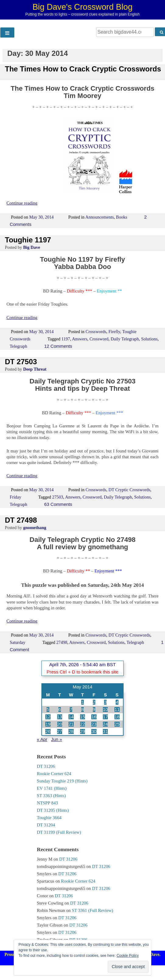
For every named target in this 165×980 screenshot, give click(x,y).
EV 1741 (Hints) (52, 788)
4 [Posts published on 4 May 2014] (117, 702)
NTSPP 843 (47, 803)
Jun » (57, 739)
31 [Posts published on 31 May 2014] (105, 731)
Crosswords (96, 332)
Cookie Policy (128, 956)
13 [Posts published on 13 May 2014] (60, 717)
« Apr (42, 739)
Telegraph (18, 346)
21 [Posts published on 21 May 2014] (71, 724)
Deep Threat (35, 369)
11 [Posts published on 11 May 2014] (117, 710)
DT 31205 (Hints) (53, 810)
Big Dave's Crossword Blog (83, 7)
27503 (58, 497)
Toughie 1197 (28, 240)
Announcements (100, 217)
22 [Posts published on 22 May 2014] (82, 724)
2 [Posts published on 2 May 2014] (94, 702)
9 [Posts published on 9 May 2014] (94, 710)
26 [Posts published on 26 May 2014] (48, 731)
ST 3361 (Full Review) (93, 910)
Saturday (18, 642)
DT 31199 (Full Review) (59, 832)
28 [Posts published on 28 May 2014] (71, 731)
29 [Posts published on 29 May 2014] (82, 731)
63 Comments (58, 504)
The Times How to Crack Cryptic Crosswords (83, 69)
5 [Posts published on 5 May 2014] (48, 710)
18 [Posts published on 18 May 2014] (117, 717)
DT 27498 (21, 520)
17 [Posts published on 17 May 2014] (105, 717)
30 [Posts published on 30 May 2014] (94, 731)
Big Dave (32, 247)
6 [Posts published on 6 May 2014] (60, 710)
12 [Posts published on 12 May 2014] (48, 717)
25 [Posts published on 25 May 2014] (117, 724)
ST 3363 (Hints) (51, 796)
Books (122, 217)
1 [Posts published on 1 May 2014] (82, 702)
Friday (16, 497)
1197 (66, 339)
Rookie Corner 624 (54, 774)
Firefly (114, 332)
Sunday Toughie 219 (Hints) (62, 781)
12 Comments (58, 346)
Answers (79, 339)
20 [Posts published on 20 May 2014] (60, 724)
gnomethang (35, 528)
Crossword (99, 339)
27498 (62, 642)
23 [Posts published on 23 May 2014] (94, 724)
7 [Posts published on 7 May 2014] (71, 710)
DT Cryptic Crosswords (129, 490)
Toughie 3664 (49, 818)
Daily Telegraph (125, 339)
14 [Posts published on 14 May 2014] (71, 717)
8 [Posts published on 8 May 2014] (82, 710)
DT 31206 (46, 766)
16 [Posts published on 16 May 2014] (94, 717)
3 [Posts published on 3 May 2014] (105, 702)
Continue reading (22, 203)
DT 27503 (21, 362)
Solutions (149, 339)
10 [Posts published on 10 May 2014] (105, 710)
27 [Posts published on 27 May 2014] (60, 731)
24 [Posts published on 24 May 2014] (105, 724)
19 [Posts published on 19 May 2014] (48, 724)
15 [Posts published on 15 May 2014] (82, 717)
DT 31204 (46, 825)
